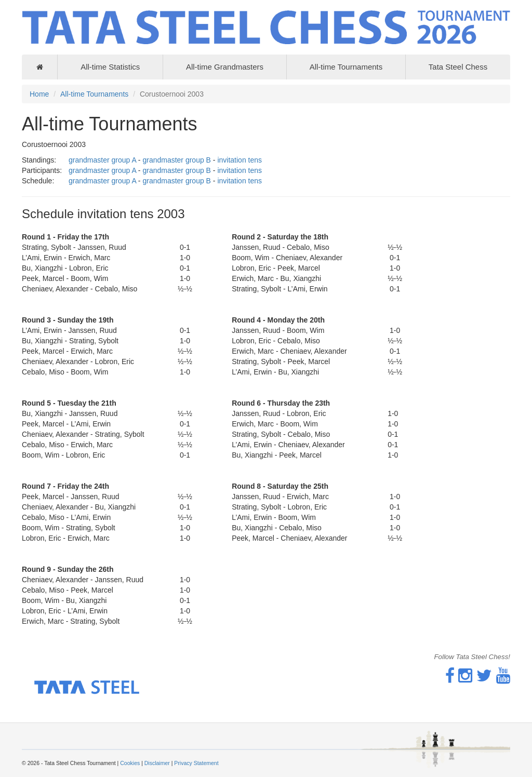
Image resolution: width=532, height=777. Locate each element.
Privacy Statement (196, 763)
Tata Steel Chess (458, 67)
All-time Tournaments (346, 67)
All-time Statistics (110, 67)
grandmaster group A (102, 160)
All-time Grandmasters (225, 67)
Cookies (130, 763)
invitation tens (240, 160)
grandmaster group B (177, 160)
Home (39, 94)
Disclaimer (157, 763)
